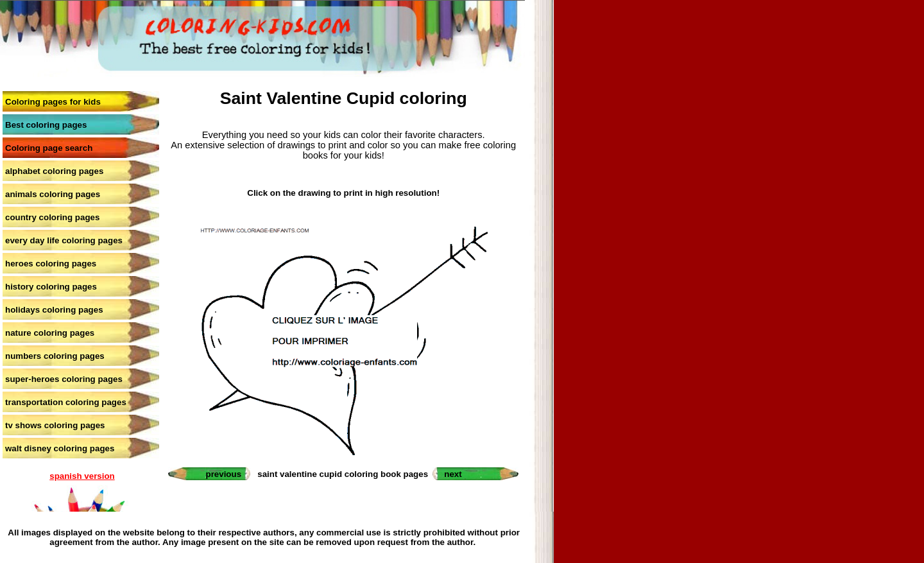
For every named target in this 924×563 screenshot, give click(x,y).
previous (224, 474)
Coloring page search (49, 148)
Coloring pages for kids (53, 102)
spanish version (82, 476)
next (453, 474)
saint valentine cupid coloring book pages (343, 474)
